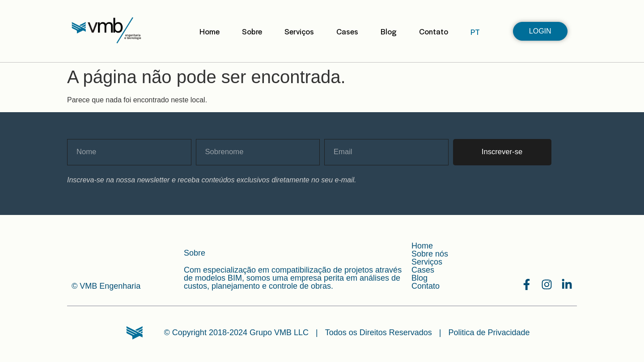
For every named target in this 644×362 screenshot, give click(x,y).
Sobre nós (430, 254)
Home (210, 31)
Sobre (252, 31)
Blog (389, 31)
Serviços (299, 31)
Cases (347, 31)
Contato (434, 31)
